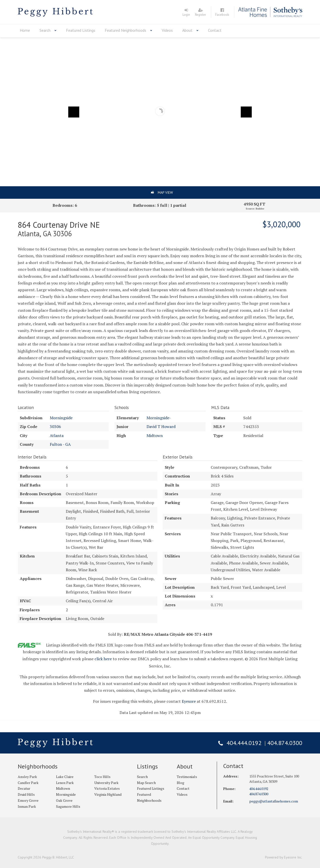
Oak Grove (64, 800)
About (187, 30)
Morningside (61, 418)
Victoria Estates (107, 788)
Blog (180, 783)
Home (25, 30)
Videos (167, 30)
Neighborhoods (38, 766)
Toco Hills (102, 777)
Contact (215, 30)
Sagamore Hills (68, 806)
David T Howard (161, 426)
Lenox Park (65, 783)
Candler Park (28, 783)
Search (45, 30)
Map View (165, 192)
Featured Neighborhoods (125, 30)
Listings (147, 766)
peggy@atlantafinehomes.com (274, 801)
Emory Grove (28, 800)
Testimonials (187, 777)
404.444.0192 (244, 743)
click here (103, 659)
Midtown (155, 435)
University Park (106, 783)
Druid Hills (26, 794)
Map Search (146, 783)
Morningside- (159, 418)
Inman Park (27, 806)
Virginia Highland (108, 794)
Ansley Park (27, 777)
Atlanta (57, 435)
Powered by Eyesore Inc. (284, 857)
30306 (55, 426)
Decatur (24, 788)
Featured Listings (81, 30)
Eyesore (189, 701)
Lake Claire (65, 777)
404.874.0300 (285, 743)
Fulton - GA (60, 444)
